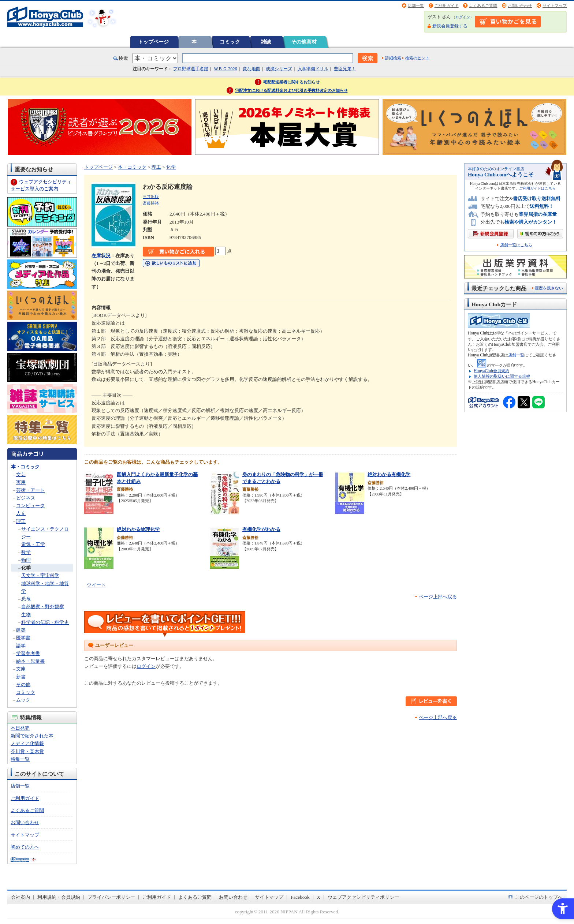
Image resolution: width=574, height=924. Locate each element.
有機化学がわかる (261, 529)
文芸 (21, 474)
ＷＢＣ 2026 (225, 69)
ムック (23, 700)
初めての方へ (25, 847)
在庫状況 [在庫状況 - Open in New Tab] (101, 256)
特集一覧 (20, 759)
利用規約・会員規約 (59, 897)
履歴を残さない (549, 288)
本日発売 (20, 728)
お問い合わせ (520, 5)
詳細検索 (393, 58)
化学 (26, 568)
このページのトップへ (539, 897)
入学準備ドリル (313, 69)
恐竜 (26, 599)
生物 (26, 615)
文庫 (21, 669)
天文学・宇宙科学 (40, 575)
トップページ (153, 42)
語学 (21, 646)
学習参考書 (28, 653)
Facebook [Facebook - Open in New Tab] (300, 897)
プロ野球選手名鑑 (191, 69)
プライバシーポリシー (111, 897)
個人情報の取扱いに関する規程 (502, 376)
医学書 (23, 638)
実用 (21, 482)
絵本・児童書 (30, 661)
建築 (21, 630)
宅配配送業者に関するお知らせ (291, 82)
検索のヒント (417, 58)
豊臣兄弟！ (345, 69)
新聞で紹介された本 (32, 736)
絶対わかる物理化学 (138, 529)
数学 (26, 552)
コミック (230, 42)
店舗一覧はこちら (516, 245)
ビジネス (26, 498)
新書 (21, 677)
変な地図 (251, 69)
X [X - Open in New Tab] (319, 897)
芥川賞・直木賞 (27, 751)
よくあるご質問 (483, 5)
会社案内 (20, 897)
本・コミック (25, 467)
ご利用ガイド (447, 5)
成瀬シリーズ (279, 69)
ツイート (96, 585)
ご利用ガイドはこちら (537, 188)
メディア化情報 (27, 743)
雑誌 (266, 42)
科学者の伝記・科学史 (45, 622)
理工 (21, 521)
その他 (23, 684)
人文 (21, 513)
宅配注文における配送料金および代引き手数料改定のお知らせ (291, 90)
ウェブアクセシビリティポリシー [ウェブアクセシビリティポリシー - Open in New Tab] (363, 897)
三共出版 (151, 197)
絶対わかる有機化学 (389, 474)
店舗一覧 (416, 5)
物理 (26, 560)
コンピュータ (30, 506)
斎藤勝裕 (151, 203)
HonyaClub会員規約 (491, 371)
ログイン (463, 17)
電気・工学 (33, 544)
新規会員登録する (450, 26)
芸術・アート (30, 490)
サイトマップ (555, 5)
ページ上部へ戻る (438, 597)
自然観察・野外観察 (43, 607)
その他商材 (304, 42)
